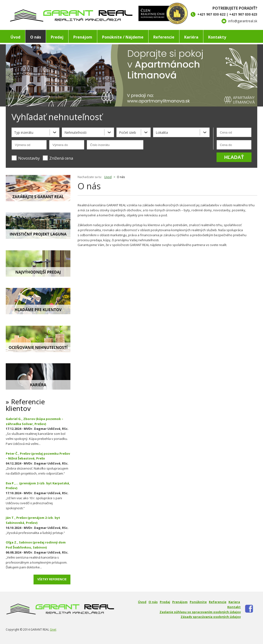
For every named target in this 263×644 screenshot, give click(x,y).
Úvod (15, 37)
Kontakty (217, 37)
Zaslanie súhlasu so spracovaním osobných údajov (200, 612)
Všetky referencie (52, 579)
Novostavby (26, 158)
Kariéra (191, 37)
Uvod (108, 177)
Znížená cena (58, 158)
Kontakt (234, 607)
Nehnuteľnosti (75, 132)
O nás (36, 37)
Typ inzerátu (24, 132)
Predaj (57, 37)
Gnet (53, 630)
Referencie (164, 37)
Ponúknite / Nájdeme (123, 37)
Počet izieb (128, 132)
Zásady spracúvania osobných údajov (211, 617)
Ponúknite (198, 602)
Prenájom (83, 37)
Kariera (234, 602)
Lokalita (162, 132)
